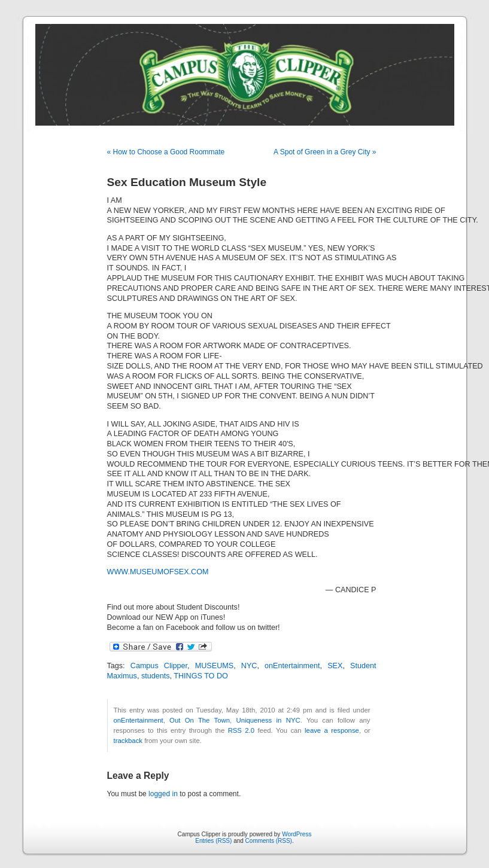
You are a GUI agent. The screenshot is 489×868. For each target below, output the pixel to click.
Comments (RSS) (269, 841)
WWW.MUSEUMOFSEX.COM (158, 572)
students (156, 676)
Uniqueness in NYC (268, 720)
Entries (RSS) (213, 841)
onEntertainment (292, 666)
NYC (249, 666)
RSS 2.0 (241, 730)
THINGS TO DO (201, 676)
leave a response (332, 730)
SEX (335, 666)
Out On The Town (200, 720)
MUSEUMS (214, 666)
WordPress (297, 834)
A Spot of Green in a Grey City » (325, 152)
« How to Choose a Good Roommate (166, 152)
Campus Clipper (159, 666)
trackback (128, 741)
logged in (163, 794)
